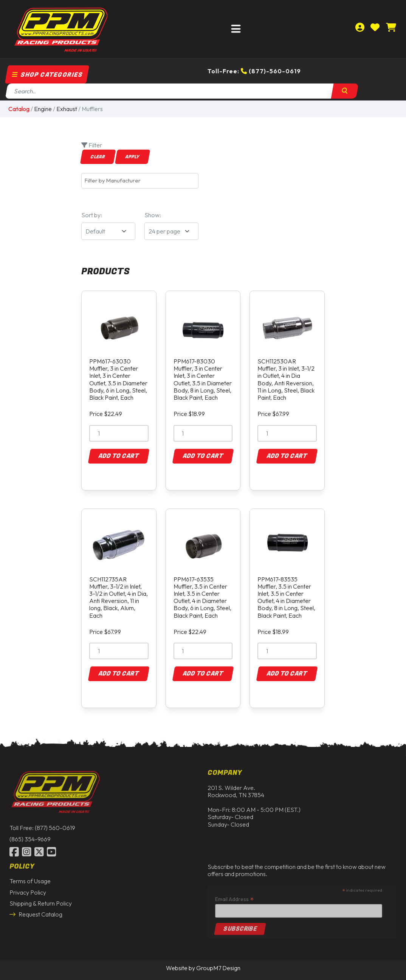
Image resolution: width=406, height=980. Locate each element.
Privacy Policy (28, 890)
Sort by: (92, 215)
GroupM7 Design (218, 968)
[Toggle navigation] (236, 29)
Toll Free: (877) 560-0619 (42, 826)
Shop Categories (47, 75)
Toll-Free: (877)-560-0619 (254, 71)
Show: (153, 215)
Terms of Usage (30, 879)
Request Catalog (36, 912)
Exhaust (67, 109)
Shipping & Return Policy (41, 901)
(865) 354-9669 (30, 837)
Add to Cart (119, 456)
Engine (43, 109)
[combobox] (140, 181)
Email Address (234, 897)
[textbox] (142, 181)
